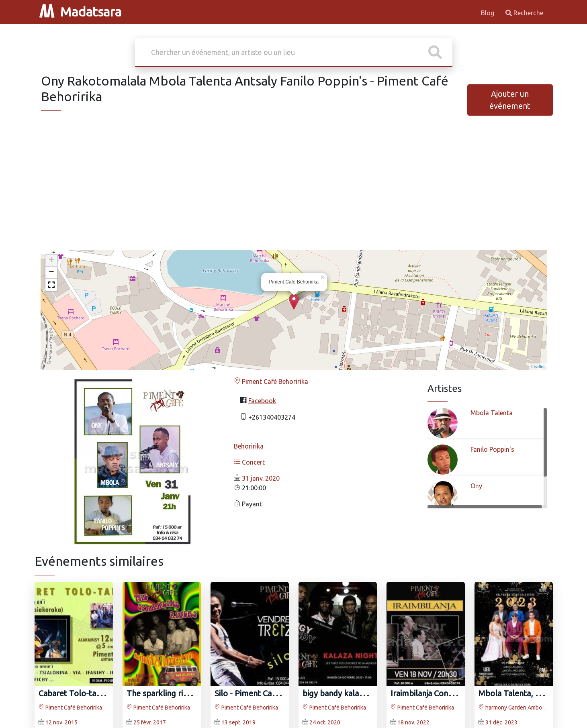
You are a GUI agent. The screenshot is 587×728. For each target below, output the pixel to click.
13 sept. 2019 (238, 722)
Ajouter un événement (510, 100)
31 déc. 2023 (501, 722)
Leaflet (538, 367)
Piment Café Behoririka (271, 381)
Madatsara (80, 12)
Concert (249, 462)
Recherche (524, 13)
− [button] (51, 273)
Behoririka (249, 446)
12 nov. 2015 (61, 722)
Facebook (262, 401)
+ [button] (51, 261)
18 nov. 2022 (413, 722)
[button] (51, 285)
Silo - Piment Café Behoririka (267, 693)
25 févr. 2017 (150, 722)
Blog (488, 13)
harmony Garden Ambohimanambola (527, 708)
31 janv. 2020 (261, 478)
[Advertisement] (294, 187)
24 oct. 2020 (325, 722)
